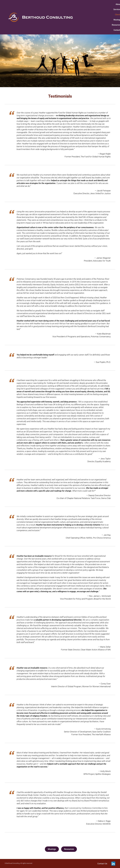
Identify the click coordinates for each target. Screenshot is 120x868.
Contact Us (102, 864)
